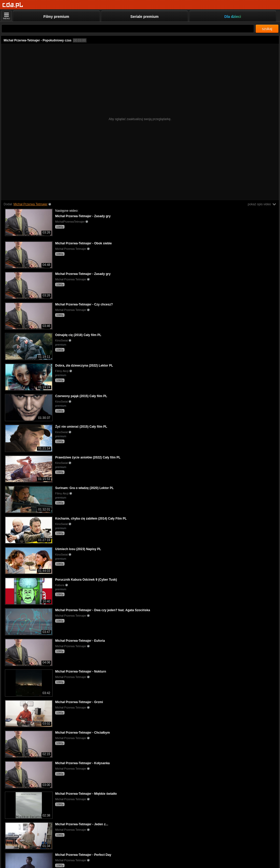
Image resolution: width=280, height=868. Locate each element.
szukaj (267, 29)
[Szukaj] (128, 29)
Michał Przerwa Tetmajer (30, 204)
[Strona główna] (13, 5)
